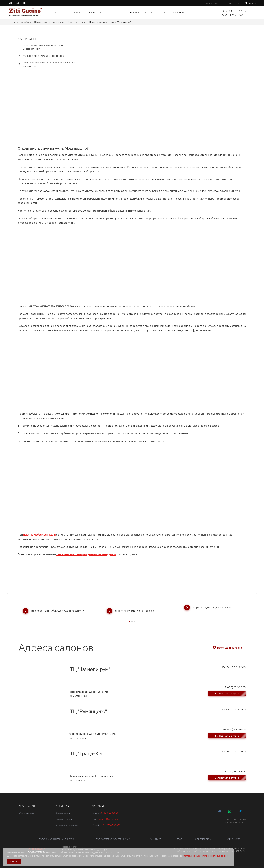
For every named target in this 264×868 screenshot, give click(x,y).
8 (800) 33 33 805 (110, 813)
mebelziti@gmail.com (108, 819)
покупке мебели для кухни (39, 535)
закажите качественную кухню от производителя (86, 554)
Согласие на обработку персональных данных (206, 856)
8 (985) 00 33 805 (112, 825)
